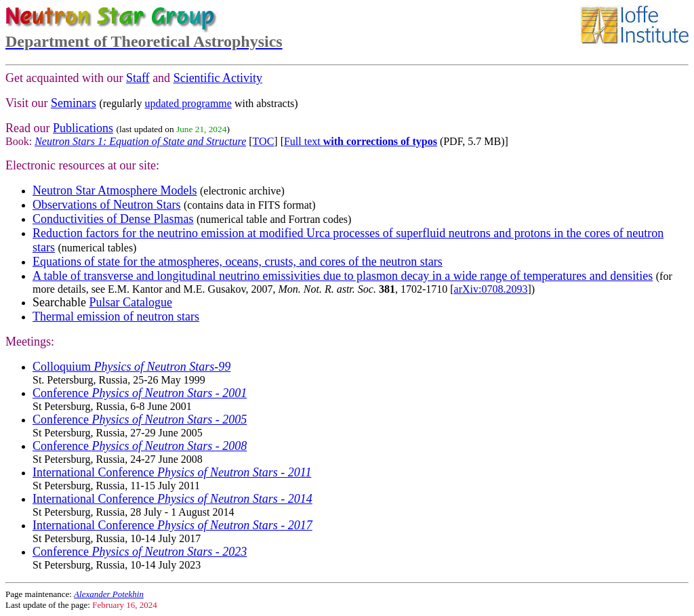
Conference (140, 393)
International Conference (172, 472)
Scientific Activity (218, 78)
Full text (361, 141)
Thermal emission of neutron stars (116, 316)
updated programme (188, 103)
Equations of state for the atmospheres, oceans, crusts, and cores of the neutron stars (238, 262)
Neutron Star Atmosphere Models (115, 190)
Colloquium (131, 367)
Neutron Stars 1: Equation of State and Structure (140, 141)
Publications (83, 128)
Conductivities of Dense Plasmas (113, 219)
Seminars (74, 103)
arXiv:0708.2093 (491, 289)
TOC (264, 141)
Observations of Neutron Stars (106, 205)
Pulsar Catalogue (130, 302)
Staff (138, 78)
